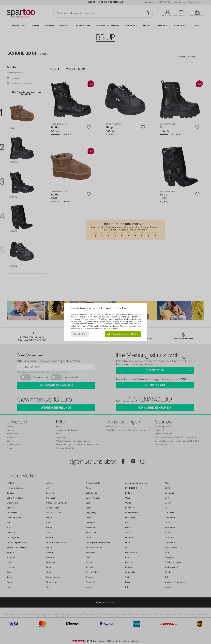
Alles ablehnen (80, 334)
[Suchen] (148, 13)
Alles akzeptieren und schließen (123, 334)
